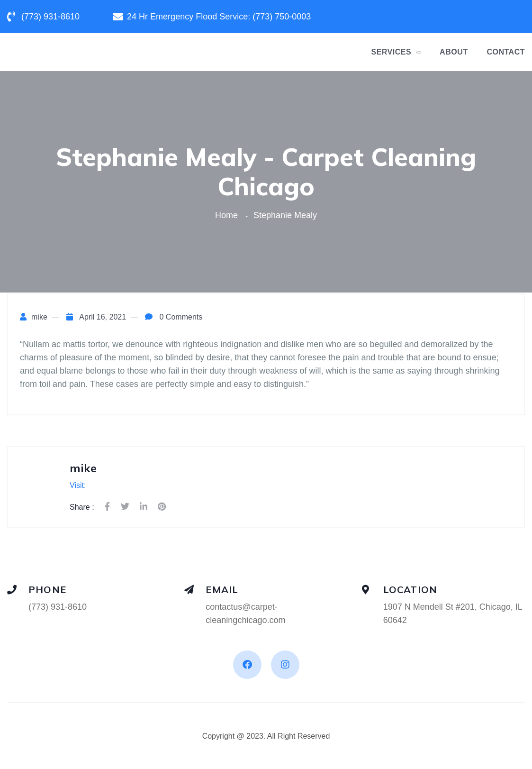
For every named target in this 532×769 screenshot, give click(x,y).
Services (391, 52)
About (454, 52)
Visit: (78, 485)
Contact (506, 52)
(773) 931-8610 (58, 607)
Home (229, 215)
